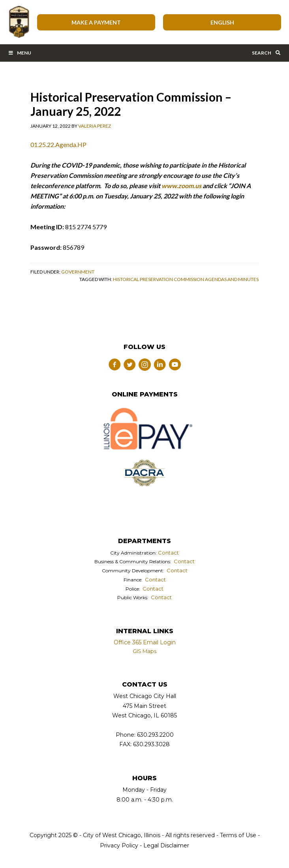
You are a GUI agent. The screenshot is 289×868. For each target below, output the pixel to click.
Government (78, 272)
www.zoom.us (181, 186)
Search (266, 53)
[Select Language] (222, 22)
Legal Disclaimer (166, 845)
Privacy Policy (119, 845)
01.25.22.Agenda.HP (58, 144)
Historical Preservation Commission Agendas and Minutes (186, 279)
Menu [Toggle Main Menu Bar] (20, 53)
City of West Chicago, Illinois (19, 22)
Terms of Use (237, 835)
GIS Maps (144, 651)
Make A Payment (96, 22)
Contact (168, 553)
